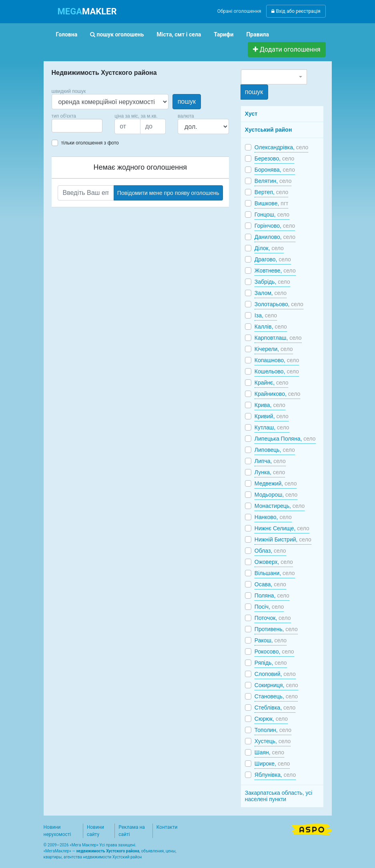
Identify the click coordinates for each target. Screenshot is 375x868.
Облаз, (270, 551)
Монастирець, (280, 506)
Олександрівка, (281, 147)
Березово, (275, 158)
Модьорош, (276, 495)
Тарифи (224, 34)
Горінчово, (275, 226)
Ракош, (271, 640)
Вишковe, (272, 203)
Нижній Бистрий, (283, 539)
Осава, (270, 584)
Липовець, (275, 450)
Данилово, (275, 237)
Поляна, (272, 595)
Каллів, (271, 327)
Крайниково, (277, 394)
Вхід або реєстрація (296, 11)
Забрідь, (272, 282)
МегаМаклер (57, 851)
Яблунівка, (275, 775)
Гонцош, (272, 214)
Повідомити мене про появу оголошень (168, 193)
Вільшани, (275, 573)
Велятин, (273, 181)
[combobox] (77, 126)
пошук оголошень (117, 34)
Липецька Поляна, (285, 439)
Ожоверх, (274, 562)
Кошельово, (277, 371)
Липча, (270, 461)
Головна (67, 34)
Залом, (271, 293)
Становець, (276, 696)
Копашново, (277, 360)
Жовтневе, (275, 271)
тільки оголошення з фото (90, 143)
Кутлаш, (272, 427)
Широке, (272, 764)
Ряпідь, (271, 663)
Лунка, (270, 472)
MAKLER (87, 11)
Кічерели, (274, 349)
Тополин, (273, 730)
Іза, (266, 315)
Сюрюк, (271, 719)
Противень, (276, 629)
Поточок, (273, 618)
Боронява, (275, 170)
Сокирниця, (276, 685)
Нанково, (273, 517)
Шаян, (269, 752)
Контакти (167, 827)
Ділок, (269, 248)
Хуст (251, 114)
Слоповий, (275, 674)
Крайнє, (272, 383)
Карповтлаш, (278, 338)
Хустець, (273, 741)
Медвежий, (276, 483)
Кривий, (272, 416)
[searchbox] (66, 126)
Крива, (270, 405)
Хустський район (269, 130)
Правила (258, 34)
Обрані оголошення (239, 11)
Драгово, (273, 259)
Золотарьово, (279, 304)
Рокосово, (274, 652)
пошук (187, 101)
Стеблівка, (275, 708)
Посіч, (269, 607)
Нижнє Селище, (282, 528)
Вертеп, (271, 192)
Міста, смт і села (179, 34)
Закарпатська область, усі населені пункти (279, 796)
